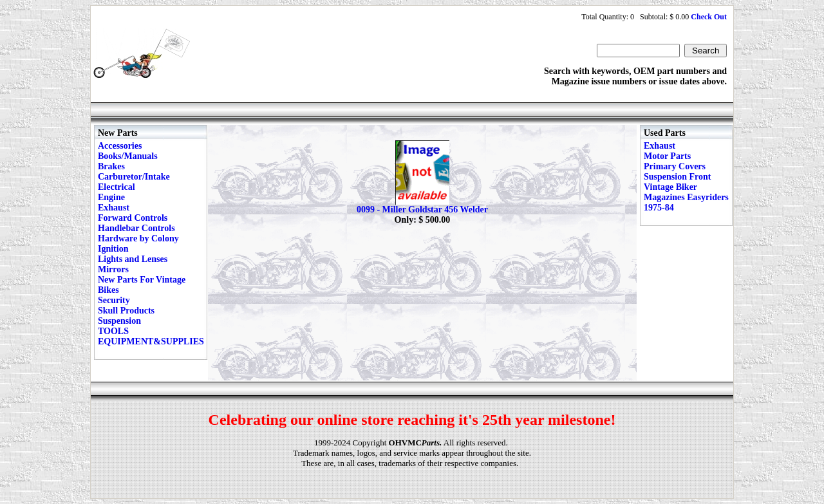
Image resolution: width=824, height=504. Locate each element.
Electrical (117, 187)
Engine (111, 197)
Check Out (709, 17)
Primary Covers (675, 166)
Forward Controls (133, 218)
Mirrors (113, 269)
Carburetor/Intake (134, 177)
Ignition (113, 249)
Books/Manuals (128, 156)
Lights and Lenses (133, 259)
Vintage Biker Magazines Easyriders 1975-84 (686, 197)
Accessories (120, 146)
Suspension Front (677, 177)
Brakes (111, 166)
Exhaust (114, 208)
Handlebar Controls (136, 228)
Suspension (119, 321)
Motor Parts (667, 156)
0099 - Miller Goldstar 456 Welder (422, 210)
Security (114, 300)
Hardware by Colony (138, 238)
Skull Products (126, 311)
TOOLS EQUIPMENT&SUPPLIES (151, 336)
